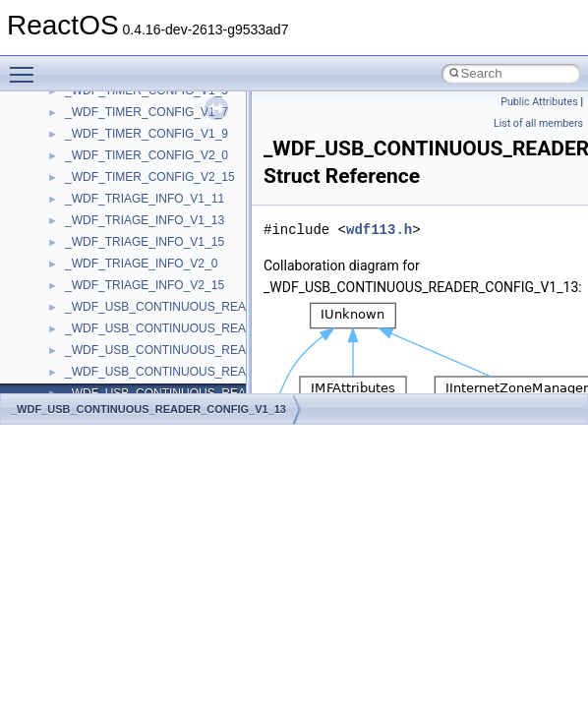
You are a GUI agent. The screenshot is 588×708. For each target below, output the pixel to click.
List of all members (538, 123)
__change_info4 (107, 157)
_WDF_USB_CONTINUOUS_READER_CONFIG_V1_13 (148, 409)
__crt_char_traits (109, 352)
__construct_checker (119, 287)
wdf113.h (379, 230)
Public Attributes (539, 102)
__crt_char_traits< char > (130, 374)
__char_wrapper (108, 201)
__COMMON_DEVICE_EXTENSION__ (168, 265)
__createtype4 (102, 330)
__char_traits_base (115, 179)
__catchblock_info (112, 114)
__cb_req (89, 136)
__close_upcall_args (118, 244)
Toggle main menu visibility (27, 66)
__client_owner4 (108, 222)
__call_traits (96, 92)
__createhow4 (102, 309)
